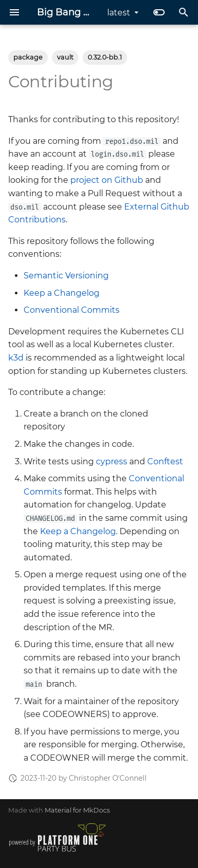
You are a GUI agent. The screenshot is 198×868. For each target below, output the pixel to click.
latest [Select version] (119, 13)
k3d (16, 358)
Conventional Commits (72, 310)
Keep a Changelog (62, 293)
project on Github (107, 180)
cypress (112, 461)
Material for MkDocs (77, 810)
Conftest (165, 461)
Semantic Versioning (66, 276)
